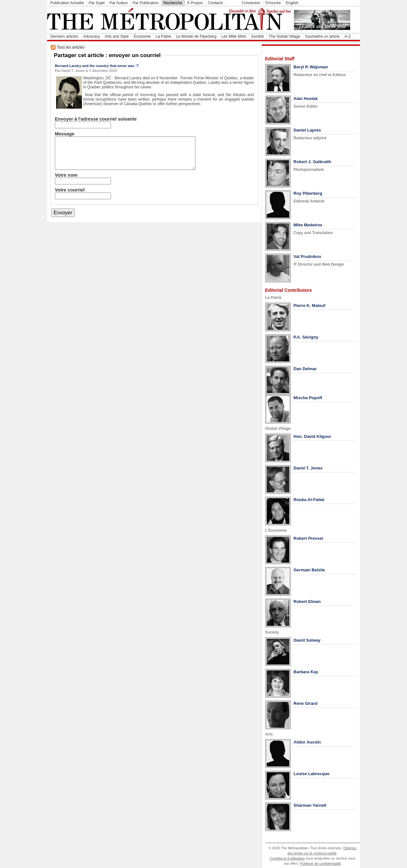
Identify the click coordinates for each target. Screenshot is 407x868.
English (292, 3)
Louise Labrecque (311, 774)
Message (65, 134)
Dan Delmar (305, 369)
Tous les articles (70, 47)
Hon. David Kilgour (312, 436)
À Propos (195, 3)
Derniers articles (64, 36)
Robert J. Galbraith (312, 162)
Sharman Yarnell (310, 805)
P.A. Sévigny (306, 337)
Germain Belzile (309, 570)
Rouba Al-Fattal (309, 500)
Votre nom (66, 175)
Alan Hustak (306, 99)
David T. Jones (308, 468)
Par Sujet (97, 3)
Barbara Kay (306, 672)
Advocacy (92, 36)
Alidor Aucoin (307, 742)
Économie (142, 36)
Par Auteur (119, 3)
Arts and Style (117, 36)
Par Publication (146, 3)
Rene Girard (305, 703)
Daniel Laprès (307, 130)
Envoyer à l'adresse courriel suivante (96, 119)
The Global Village (284, 36)
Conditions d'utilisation (287, 858)
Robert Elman (307, 602)
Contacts (215, 3)
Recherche (173, 3)
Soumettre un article (322, 36)
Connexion (251, 3)
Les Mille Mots (234, 36)
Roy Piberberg (308, 193)
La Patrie (164, 36)
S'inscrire (273, 3)
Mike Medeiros (308, 225)
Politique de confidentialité (320, 863)
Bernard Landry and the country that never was (95, 66)
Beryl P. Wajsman (311, 67)
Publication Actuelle (67, 3)
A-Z (347, 36)
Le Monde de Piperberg (196, 36)
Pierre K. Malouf (309, 306)
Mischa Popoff (308, 398)
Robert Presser (308, 538)
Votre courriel (70, 190)
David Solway (307, 640)
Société (257, 36)
